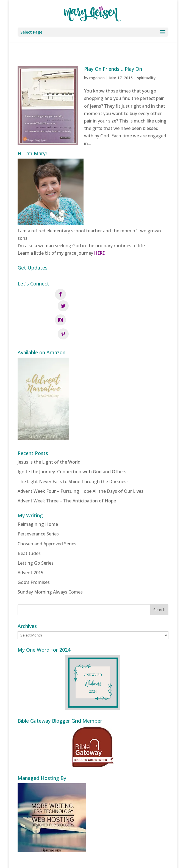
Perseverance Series (38, 508)
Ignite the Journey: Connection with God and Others (72, 446)
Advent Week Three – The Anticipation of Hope (67, 475)
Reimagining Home (38, 499)
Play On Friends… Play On (113, 69)
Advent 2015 (30, 547)
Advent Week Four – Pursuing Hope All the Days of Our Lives (80, 466)
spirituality (146, 78)
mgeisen (97, 78)
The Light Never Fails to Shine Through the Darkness (73, 456)
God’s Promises (34, 557)
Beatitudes (29, 528)
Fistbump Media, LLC (123, 860)
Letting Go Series (36, 537)
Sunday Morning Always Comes (50, 567)
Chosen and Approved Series (47, 518)
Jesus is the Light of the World (49, 437)
